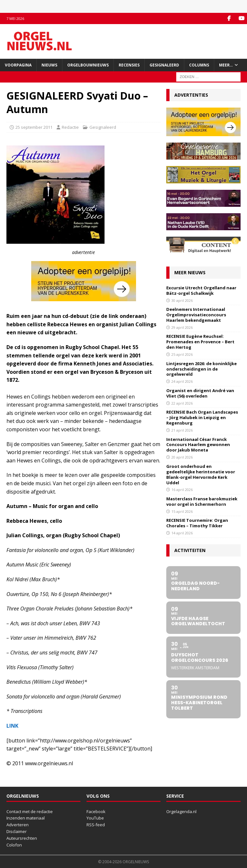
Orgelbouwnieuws (88, 65)
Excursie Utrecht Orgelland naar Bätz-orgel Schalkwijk (201, 290)
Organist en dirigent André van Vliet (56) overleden (200, 393)
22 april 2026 (182, 403)
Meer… (226, 65)
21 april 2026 (182, 430)
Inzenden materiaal (26, 818)
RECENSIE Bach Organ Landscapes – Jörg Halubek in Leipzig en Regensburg (202, 417)
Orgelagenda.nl (181, 811)
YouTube (95, 818)
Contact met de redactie (30, 811)
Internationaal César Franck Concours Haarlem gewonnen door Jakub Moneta (198, 444)
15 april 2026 (182, 511)
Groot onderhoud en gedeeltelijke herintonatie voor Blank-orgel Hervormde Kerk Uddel (201, 474)
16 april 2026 (182, 490)
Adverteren (18, 825)
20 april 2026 (182, 457)
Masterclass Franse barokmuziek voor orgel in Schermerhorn (202, 501)
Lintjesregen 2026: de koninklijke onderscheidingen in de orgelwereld (201, 369)
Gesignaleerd (164, 65)
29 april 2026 (182, 327)
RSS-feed (96, 825)
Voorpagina (18, 65)
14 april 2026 (182, 533)
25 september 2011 (34, 127)
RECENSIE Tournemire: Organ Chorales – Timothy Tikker (197, 523)
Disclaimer (17, 831)
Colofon (14, 845)
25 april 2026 (182, 354)
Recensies (129, 65)
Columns (199, 65)
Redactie (70, 127)
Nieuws (49, 65)
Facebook (96, 811)
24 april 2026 (182, 381)
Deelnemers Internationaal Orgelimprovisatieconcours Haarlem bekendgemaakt (196, 315)
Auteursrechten (22, 838)
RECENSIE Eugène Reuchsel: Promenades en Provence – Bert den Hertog (200, 342)
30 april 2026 (182, 300)
